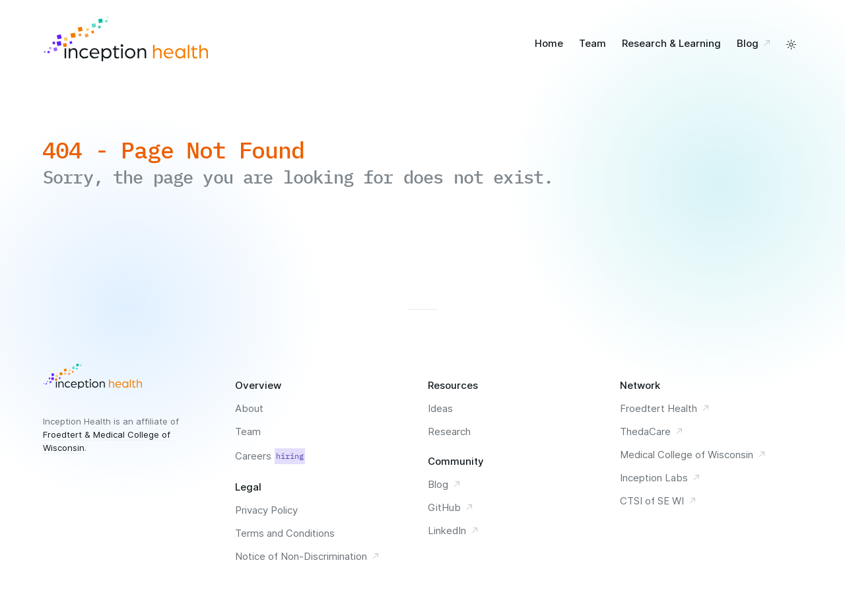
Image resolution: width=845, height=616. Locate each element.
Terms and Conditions (285, 533)
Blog (756, 43)
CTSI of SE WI (659, 501)
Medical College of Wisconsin (693, 455)
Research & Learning (671, 43)
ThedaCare (652, 431)
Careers (270, 456)
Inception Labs (660, 478)
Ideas (440, 408)
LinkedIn (454, 530)
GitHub (451, 507)
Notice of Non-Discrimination (308, 556)
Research (449, 431)
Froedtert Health (665, 408)
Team (592, 43)
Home (549, 43)
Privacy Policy (266, 510)
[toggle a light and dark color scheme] (791, 45)
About (249, 408)
